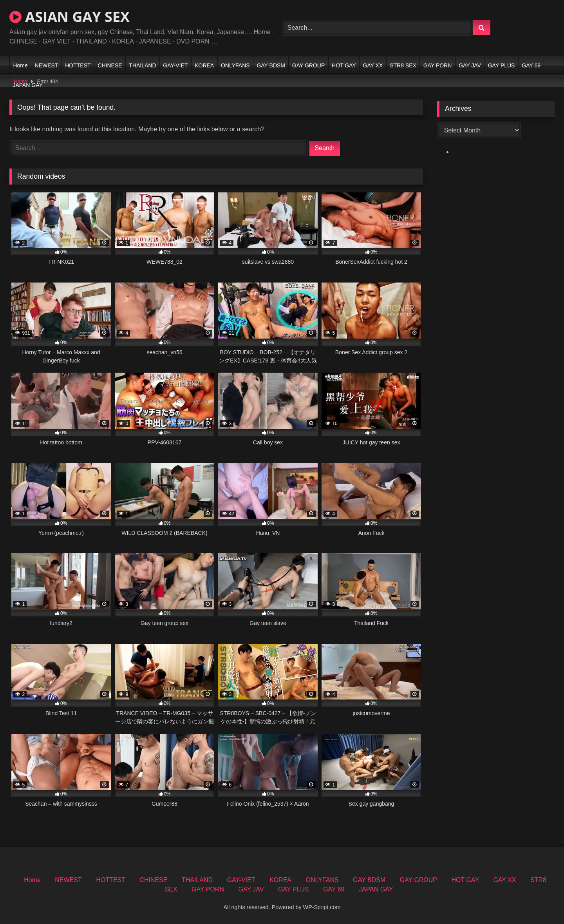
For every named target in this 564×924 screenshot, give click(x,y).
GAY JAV (470, 65)
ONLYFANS (235, 65)
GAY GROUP (309, 65)
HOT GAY (344, 65)
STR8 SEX (403, 65)
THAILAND (142, 65)
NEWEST (47, 65)
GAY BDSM (271, 65)
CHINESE (110, 65)
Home (20, 65)
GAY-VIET (175, 65)
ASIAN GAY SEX (70, 17)
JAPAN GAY (28, 85)
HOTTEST (78, 65)
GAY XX (373, 65)
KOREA (204, 65)
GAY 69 (531, 65)
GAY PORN (438, 65)
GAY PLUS (502, 65)
